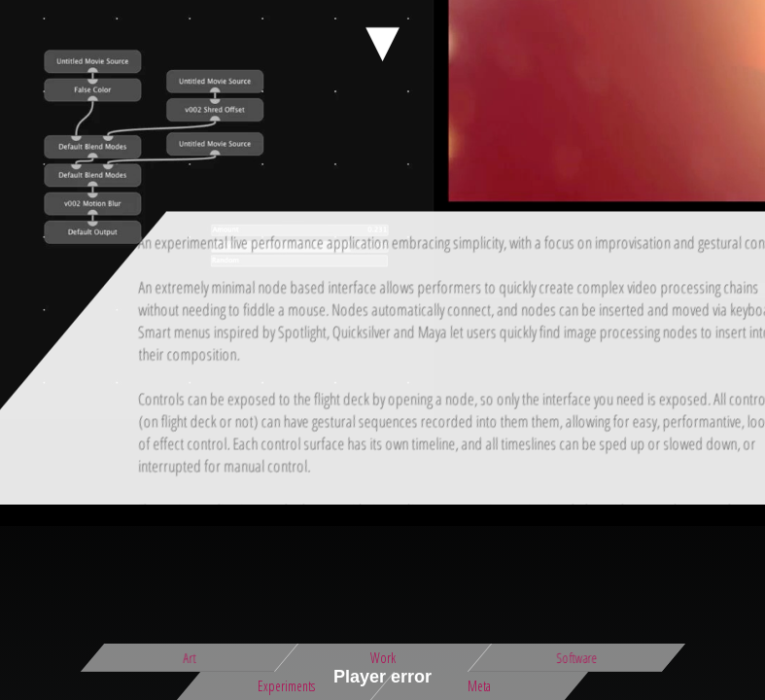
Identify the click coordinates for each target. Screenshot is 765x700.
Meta (479, 686)
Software (576, 658)
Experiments (286, 686)
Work (383, 658)
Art (189, 658)
